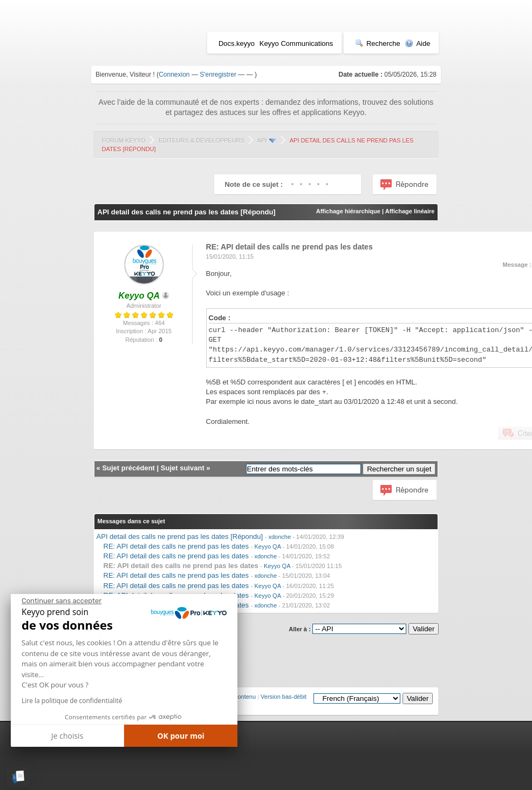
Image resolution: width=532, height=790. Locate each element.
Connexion (174, 75)
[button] (19, 777)
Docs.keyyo (237, 43)
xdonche (280, 537)
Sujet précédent (128, 468)
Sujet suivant (183, 468)
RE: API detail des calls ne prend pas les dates (176, 546)
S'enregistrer (218, 75)
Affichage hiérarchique (348, 211)
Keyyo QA (267, 546)
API (262, 140)
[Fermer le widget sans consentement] (62, 601)
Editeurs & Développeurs (202, 140)
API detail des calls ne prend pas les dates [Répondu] (180, 536)
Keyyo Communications (296, 43)
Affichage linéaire (410, 211)
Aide (417, 43)
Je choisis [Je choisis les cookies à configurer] (67, 736)
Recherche (378, 43)
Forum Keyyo (124, 140)
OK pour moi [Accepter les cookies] (181, 736)
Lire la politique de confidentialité (72, 701)
